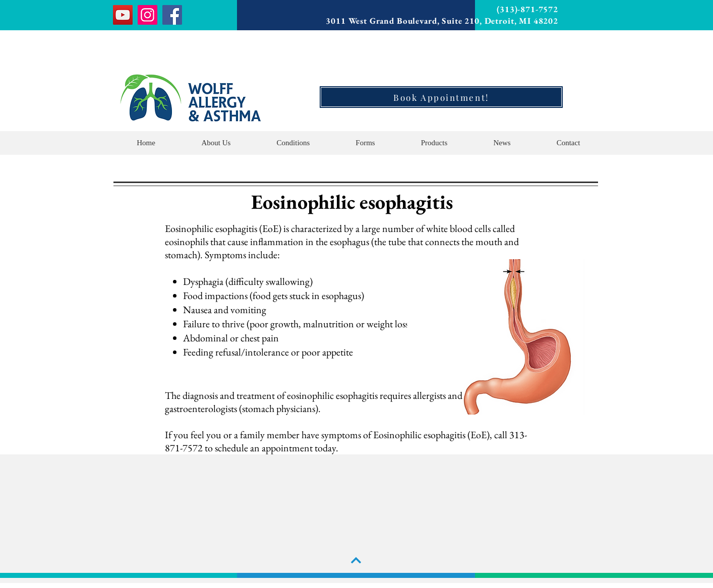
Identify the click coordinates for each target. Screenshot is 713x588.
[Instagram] (147, 15)
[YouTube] (123, 15)
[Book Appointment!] (441, 97)
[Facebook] (172, 15)
